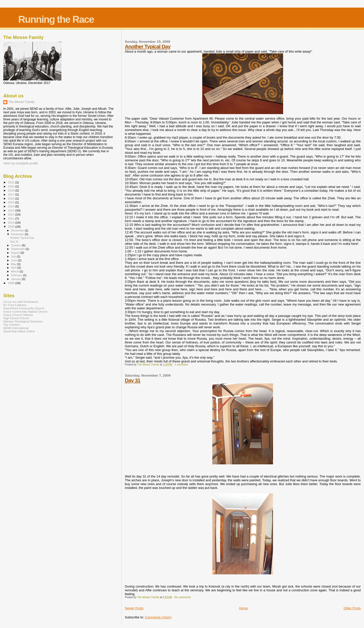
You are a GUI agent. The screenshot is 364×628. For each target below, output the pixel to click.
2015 (12, 202)
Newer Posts (134, 608)
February (17, 275)
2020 (12, 186)
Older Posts (352, 608)
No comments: (183, 597)
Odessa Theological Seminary (23, 321)
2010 (12, 222)
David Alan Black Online (19, 331)
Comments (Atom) (158, 617)
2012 (12, 214)
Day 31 (133, 380)
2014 (12, 206)
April (14, 268)
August (16, 253)
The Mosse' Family (21, 102)
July (14, 256)
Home (244, 608)
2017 (12, 194)
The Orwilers (12, 325)
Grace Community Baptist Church (25, 311)
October (17, 245)
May (14, 264)
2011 (12, 218)
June (15, 260)
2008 (12, 283)
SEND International (16, 328)
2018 (12, 190)
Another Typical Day (148, 46)
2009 (12, 226)
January (17, 279)
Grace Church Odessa (18, 315)
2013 (12, 210)
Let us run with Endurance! (21, 302)
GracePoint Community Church (24, 308)
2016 (12, 198)
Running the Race (56, 19)
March (15, 271)
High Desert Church (16, 318)
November (18, 234)
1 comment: (182, 365)
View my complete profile (21, 163)
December (18, 230)
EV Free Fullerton (15, 305)
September (18, 249)
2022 (12, 182)
